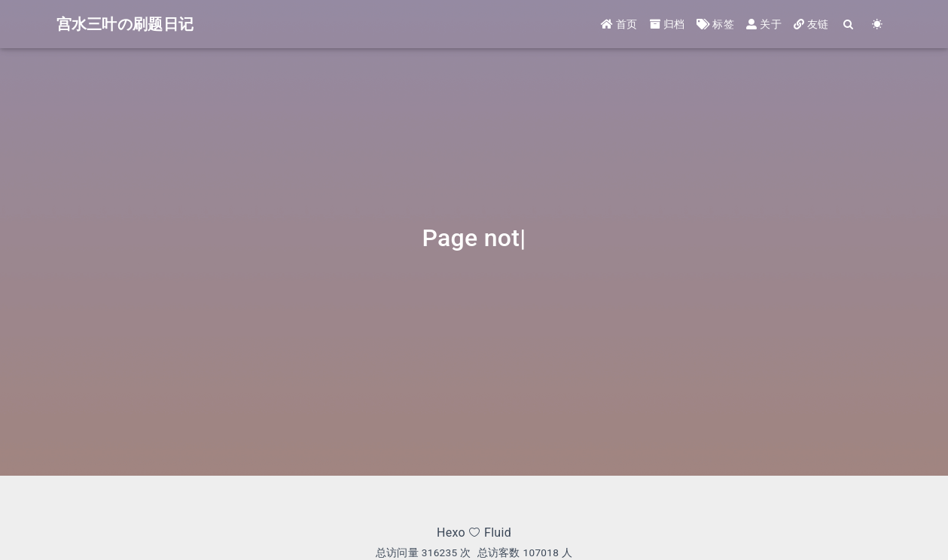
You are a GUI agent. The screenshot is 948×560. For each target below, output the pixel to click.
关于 (764, 24)
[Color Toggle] (878, 24)
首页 (619, 24)
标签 (715, 24)
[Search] (849, 24)
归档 (668, 24)
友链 (811, 24)
